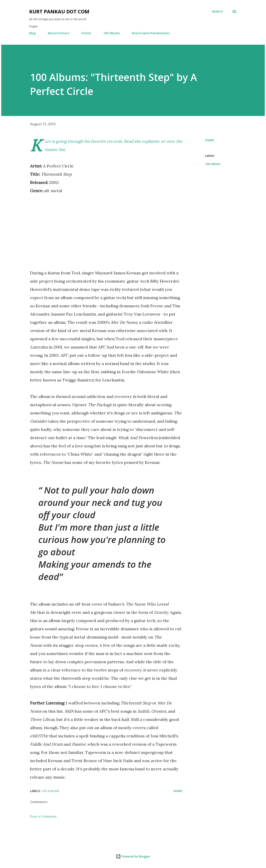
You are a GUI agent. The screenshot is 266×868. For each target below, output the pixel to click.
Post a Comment (43, 816)
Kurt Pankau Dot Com (59, 11)
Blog (32, 33)
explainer (151, 141)
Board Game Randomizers (151, 33)
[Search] (217, 12)
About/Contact (59, 33)
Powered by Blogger (133, 856)
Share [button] (210, 140)
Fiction (86, 33)
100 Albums (112, 33)
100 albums (213, 164)
